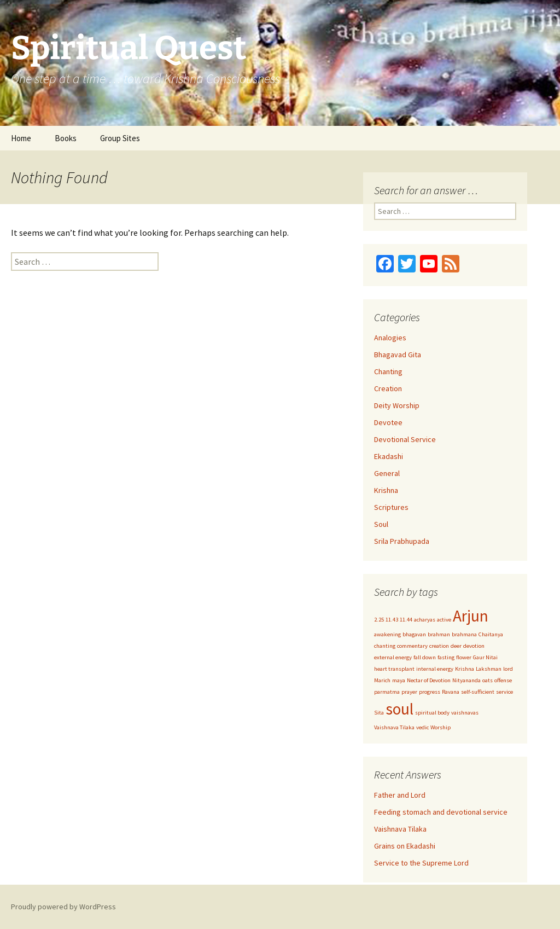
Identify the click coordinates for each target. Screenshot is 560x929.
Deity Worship (397, 405)
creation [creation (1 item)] (439, 646)
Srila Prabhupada (402, 541)
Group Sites (120, 138)
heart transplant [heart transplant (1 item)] (394, 669)
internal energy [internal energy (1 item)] (435, 669)
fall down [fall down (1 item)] (425, 657)
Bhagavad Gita (398, 355)
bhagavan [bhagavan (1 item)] (414, 634)
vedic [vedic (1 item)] (422, 727)
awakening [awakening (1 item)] (387, 634)
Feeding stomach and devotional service (441, 812)
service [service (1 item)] (504, 692)
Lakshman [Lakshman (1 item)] (489, 669)
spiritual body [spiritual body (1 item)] (432, 713)
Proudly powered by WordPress (63, 907)
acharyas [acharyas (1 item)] (425, 620)
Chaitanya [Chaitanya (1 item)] (491, 634)
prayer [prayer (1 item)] (409, 692)
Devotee (388, 422)
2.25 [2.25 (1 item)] (379, 620)
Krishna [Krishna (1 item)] (465, 669)
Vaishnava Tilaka (400, 829)
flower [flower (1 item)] (464, 657)
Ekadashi (389, 456)
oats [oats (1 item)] (488, 680)
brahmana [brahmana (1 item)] (464, 634)
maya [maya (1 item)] (399, 680)
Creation (388, 388)
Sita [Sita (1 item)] (379, 713)
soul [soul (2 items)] (399, 709)
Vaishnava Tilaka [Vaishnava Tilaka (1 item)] (394, 727)
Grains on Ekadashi (405, 846)
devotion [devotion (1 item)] (474, 646)
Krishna (386, 490)
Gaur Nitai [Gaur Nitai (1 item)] (485, 657)
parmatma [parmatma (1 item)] (387, 692)
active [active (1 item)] (444, 620)
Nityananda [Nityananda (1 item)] (466, 680)
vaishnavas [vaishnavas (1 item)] (465, 713)
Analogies (390, 338)
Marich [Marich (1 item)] (382, 680)
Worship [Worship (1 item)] (441, 727)
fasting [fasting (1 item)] (446, 657)
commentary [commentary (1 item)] (412, 646)
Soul (381, 524)
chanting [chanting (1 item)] (385, 646)
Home (21, 138)
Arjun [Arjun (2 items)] (471, 616)
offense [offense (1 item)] (503, 680)
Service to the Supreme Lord (421, 863)
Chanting (388, 371)
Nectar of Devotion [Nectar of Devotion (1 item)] (429, 680)
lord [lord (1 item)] (508, 669)
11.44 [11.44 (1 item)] (406, 620)
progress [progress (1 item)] (430, 692)
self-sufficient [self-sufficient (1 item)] (478, 692)
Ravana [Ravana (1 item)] (451, 692)
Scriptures (391, 507)
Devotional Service (405, 439)
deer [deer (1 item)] (456, 646)
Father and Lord (400, 795)
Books (66, 138)
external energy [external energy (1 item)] (393, 657)
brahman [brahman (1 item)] (439, 634)
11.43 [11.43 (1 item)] (392, 620)
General (387, 473)
